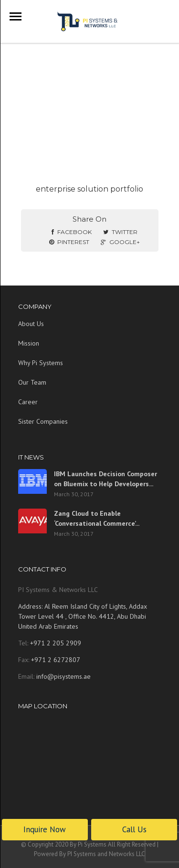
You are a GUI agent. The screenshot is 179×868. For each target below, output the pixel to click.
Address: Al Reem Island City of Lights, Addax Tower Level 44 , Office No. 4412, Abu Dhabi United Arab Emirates (83, 616)
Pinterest (69, 242)
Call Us (134, 829)
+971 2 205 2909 (55, 643)
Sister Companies (43, 421)
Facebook (72, 232)
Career (28, 402)
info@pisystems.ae (63, 676)
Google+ (120, 242)
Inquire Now (45, 829)
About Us (31, 324)
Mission (29, 343)
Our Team (32, 382)
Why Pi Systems (41, 363)
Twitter (120, 232)
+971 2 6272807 (55, 660)
